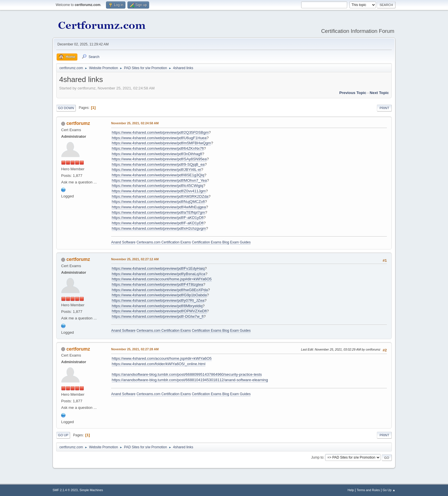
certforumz (78, 123)
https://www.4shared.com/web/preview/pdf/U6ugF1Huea (159, 138)
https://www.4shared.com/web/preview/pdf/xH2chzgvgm (159, 228)
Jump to (317, 457)
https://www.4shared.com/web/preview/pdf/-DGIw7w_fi (158, 316)
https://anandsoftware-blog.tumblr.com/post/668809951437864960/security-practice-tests (187, 374)
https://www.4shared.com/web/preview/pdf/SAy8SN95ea (159, 159)
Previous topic (353, 93)
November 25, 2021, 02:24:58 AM (135, 123)
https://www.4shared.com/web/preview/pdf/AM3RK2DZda (160, 196)
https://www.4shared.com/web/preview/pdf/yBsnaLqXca (158, 274)
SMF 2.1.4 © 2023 (65, 490)
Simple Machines (91, 490)
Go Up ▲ (389, 490)
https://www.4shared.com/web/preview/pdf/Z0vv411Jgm (159, 191)
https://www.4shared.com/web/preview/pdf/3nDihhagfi (157, 154)
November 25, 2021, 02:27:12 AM (135, 259)
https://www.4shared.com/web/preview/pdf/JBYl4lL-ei (156, 170)
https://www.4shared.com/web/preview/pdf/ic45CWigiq (157, 186)
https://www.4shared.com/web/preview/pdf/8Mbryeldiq (157, 306)
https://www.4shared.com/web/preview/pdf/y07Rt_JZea (158, 300)
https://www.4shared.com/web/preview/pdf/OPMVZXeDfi (159, 311)
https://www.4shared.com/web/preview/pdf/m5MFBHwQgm (161, 143)
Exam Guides (240, 242)
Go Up (63, 435)
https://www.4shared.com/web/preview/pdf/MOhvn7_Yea (159, 180)
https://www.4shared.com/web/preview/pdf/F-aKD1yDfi (158, 218)
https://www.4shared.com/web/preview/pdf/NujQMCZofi (158, 202)
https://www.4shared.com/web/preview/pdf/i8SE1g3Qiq (158, 175)
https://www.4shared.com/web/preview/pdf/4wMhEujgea (159, 207)
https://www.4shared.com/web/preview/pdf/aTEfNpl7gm (158, 212)
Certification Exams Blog (210, 242)
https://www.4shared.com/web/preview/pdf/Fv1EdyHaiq (158, 268)
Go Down (66, 108)
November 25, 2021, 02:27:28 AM (135, 349)
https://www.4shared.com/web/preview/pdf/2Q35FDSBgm (160, 132)
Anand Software (123, 242)
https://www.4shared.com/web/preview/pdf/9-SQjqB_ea (158, 164)
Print (384, 108)
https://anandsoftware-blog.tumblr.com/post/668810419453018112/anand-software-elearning (190, 380)
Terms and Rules (368, 490)
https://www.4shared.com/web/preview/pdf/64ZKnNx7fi (158, 148)
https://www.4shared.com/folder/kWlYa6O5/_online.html (159, 364)
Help (351, 490)
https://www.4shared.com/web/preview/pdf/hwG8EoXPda (160, 290)
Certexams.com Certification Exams (164, 242)
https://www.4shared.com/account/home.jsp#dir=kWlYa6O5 (162, 279)
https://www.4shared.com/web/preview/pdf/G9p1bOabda (159, 295)
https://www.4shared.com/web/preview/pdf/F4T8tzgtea (157, 284)
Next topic (379, 93)
